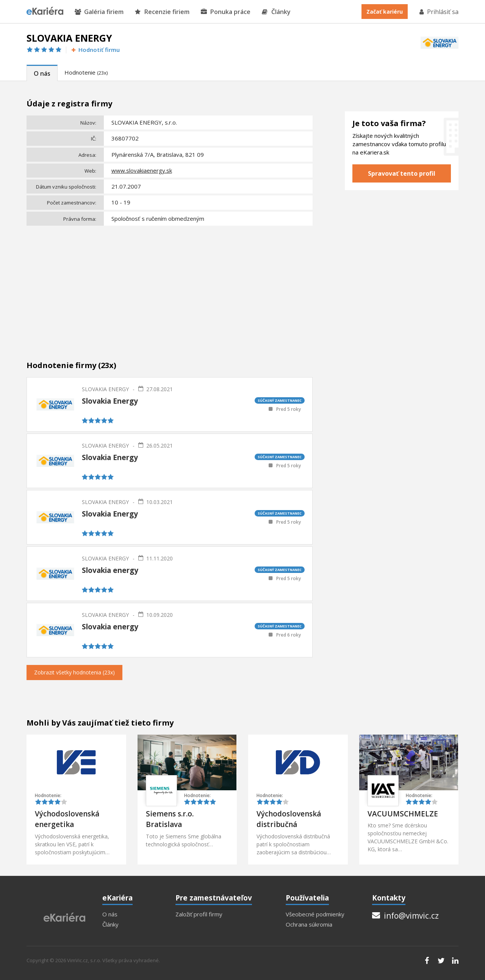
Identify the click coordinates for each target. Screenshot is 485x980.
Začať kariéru (385, 12)
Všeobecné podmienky (315, 914)
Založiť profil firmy (199, 914)
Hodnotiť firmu (95, 50)
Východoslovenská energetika (67, 819)
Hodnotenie (86, 72)
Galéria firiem (99, 12)
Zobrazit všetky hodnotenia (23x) (74, 672)
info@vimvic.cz (405, 916)
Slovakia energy (110, 570)
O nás (42, 73)
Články (276, 12)
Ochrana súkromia (309, 925)
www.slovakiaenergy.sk (142, 170)
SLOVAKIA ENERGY (105, 389)
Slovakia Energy (110, 401)
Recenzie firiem (162, 12)
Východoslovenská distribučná (289, 819)
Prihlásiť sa (438, 12)
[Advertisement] (170, 285)
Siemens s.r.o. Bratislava (170, 819)
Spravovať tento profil (402, 173)
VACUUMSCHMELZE (403, 814)
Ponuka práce (226, 12)
